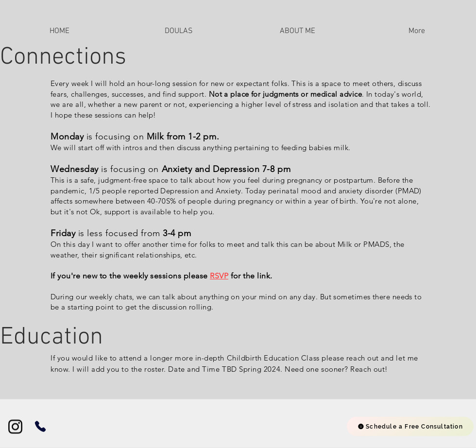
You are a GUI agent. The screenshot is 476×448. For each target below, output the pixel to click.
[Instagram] (15, 427)
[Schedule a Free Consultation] (410, 427)
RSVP (219, 276)
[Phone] (40, 427)
